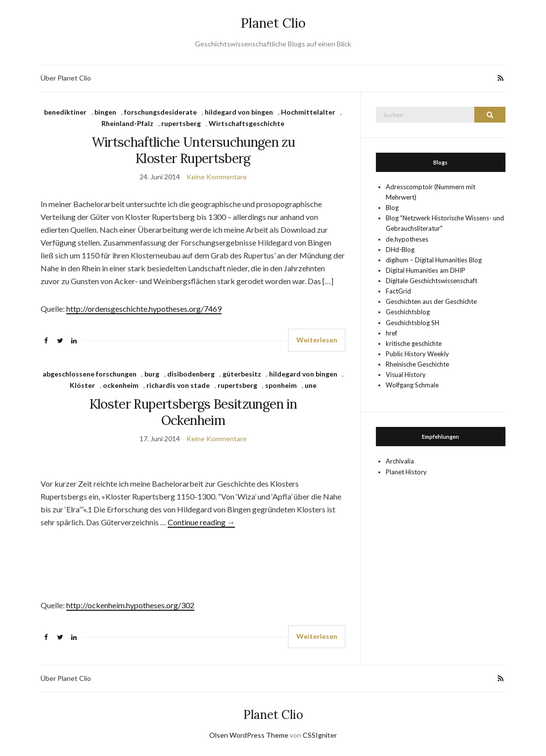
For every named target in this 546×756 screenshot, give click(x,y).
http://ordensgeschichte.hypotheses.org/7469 (144, 309)
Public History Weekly (417, 354)
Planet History (406, 472)
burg (152, 374)
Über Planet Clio (66, 78)
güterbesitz (242, 374)
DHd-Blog (400, 250)
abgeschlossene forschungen (90, 374)
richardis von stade (178, 385)
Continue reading (201, 522)
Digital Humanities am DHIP (426, 270)
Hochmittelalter (308, 112)
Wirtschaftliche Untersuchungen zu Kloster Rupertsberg (193, 150)
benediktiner (65, 112)
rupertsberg (181, 123)
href (391, 333)
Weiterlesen (317, 340)
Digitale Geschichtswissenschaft (432, 281)
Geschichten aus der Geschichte (431, 301)
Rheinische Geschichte (417, 364)
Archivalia (400, 461)
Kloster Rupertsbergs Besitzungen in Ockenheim (193, 412)
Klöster (82, 385)
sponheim (281, 385)
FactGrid (398, 291)
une (311, 385)
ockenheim (121, 385)
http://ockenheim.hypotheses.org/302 (130, 605)
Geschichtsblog (408, 312)
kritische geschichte (414, 343)
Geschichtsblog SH (412, 323)
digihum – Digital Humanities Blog (434, 260)
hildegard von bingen (239, 112)
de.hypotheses (407, 239)
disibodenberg (191, 374)
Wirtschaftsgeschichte (247, 123)
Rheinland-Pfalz (127, 123)
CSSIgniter (320, 735)
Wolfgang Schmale (412, 385)
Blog (392, 208)
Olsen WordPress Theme (249, 735)
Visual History (406, 375)
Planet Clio (273, 23)
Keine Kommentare (217, 177)
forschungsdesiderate (160, 112)
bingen (105, 112)
